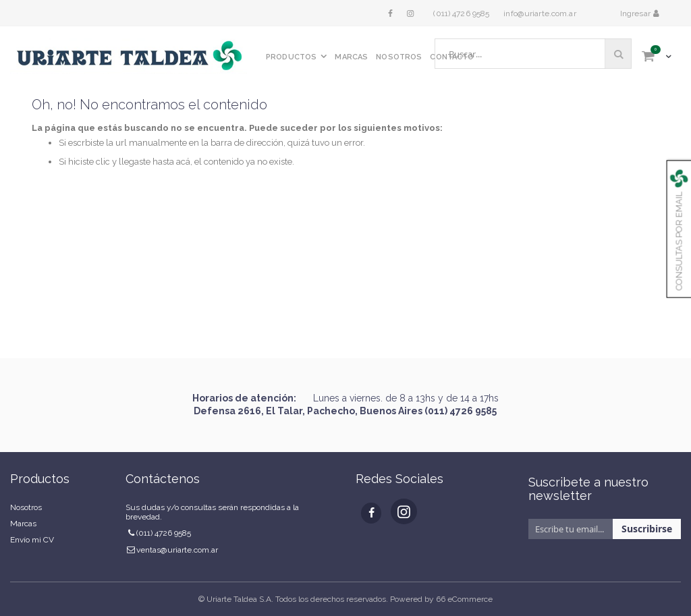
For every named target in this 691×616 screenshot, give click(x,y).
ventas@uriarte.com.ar (177, 550)
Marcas (23, 524)
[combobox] (533, 54)
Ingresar (636, 13)
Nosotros (26, 507)
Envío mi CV (32, 540)
